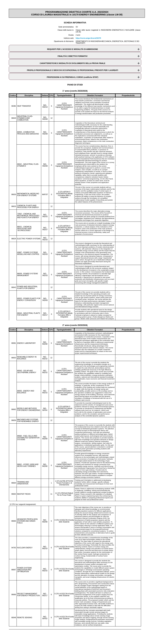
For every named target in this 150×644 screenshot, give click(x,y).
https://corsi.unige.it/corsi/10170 (88, 38)
